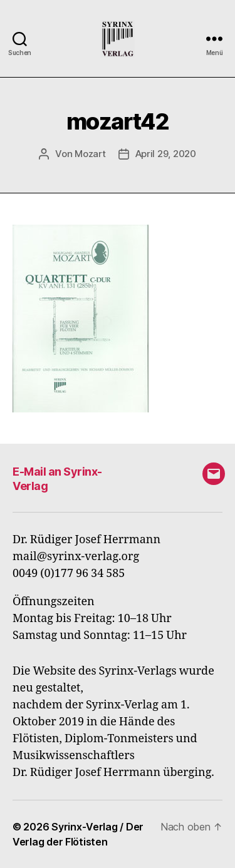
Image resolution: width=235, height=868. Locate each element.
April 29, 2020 (166, 154)
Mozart (90, 154)
